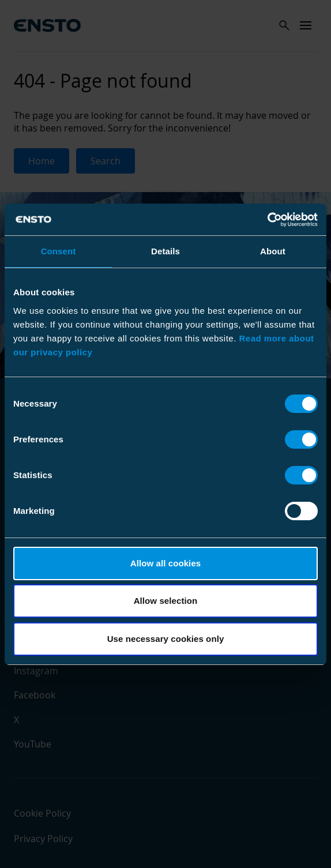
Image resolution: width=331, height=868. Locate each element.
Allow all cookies (166, 563)
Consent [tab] (59, 251)
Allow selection (166, 601)
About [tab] (273, 251)
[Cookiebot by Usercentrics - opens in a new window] (267, 220)
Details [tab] (165, 251)
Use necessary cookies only (166, 639)
